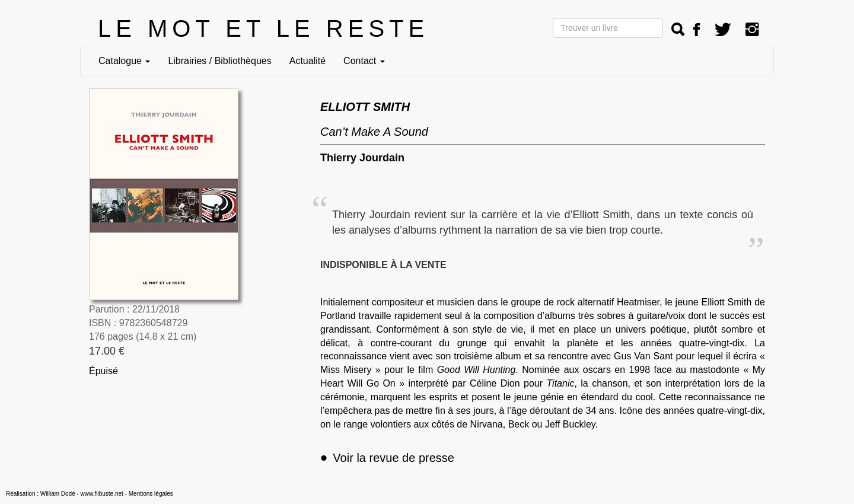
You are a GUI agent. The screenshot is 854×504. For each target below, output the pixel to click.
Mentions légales (151, 494)
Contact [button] (364, 61)
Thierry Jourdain (362, 158)
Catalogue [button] (124, 61)
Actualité (307, 61)
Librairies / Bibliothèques (219, 61)
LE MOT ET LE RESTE (263, 28)
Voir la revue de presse (387, 458)
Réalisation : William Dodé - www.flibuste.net (65, 494)
